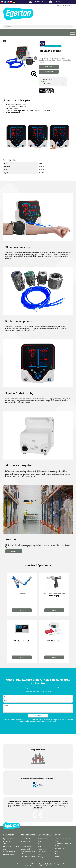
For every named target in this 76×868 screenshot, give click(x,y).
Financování (59, 856)
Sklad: (5, 849)
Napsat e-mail (39, 2)
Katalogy (40, 857)
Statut (40, 854)
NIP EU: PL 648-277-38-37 (11, 847)
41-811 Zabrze (7, 844)
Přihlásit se (49, 67)
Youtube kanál (42, 849)
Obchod (14, 551)
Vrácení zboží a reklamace (63, 843)
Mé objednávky (60, 849)
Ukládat (57, 846)
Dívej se (22, 610)
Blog (39, 847)
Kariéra (40, 841)
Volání (58, 2)
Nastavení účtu (59, 854)
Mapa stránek (42, 852)
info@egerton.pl (25, 841)
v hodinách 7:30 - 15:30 (28, 856)
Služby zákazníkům (26, 844)
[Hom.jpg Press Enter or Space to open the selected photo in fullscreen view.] (20, 58)
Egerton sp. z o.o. (8, 839)
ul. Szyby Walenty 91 (9, 852)
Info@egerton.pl (25, 849)
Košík (57, 851)
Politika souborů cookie (46, 864)
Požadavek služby (26, 839)
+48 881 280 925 (26, 847)
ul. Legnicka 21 (8, 841)
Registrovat (49, 72)
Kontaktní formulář (43, 839)
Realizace (41, 844)
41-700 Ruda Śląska (9, 854)
